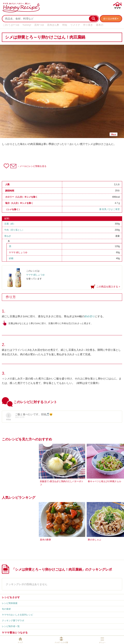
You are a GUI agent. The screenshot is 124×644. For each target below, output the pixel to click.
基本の (100, 25)
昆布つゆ (39, 25)
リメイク (75, 25)
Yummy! (27, 25)
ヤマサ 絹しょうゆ (18, 252)
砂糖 (11, 258)
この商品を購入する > (108, 287)
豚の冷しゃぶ (94, 540)
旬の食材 (6, 609)
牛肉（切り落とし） (14, 230)
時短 (65, 25)
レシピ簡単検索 (10, 603)
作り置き (88, 25)
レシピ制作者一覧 (11, 626)
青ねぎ (8, 236)
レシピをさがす (11, 597)
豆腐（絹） (10, 224)
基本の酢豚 (45, 540)
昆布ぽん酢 (53, 25)
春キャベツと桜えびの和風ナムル (105, 481)
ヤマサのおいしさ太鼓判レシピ (17, 615)
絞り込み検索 (110, 19)
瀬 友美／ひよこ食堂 (109, 209)
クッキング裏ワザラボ (13, 621)
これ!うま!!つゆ (11, 25)
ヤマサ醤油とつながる (15, 633)
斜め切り (90, 316)
